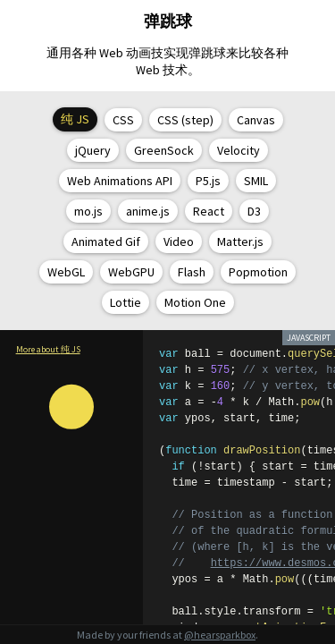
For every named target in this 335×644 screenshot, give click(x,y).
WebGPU (131, 272)
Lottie (126, 302)
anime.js (148, 211)
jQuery (93, 150)
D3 (254, 211)
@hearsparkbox (220, 635)
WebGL (66, 272)
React (209, 211)
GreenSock (164, 150)
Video (179, 241)
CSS (123, 120)
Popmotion (258, 272)
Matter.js (240, 241)
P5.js (208, 181)
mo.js (88, 211)
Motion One (195, 302)
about (59, 349)
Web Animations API (120, 181)
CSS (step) (185, 120)
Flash (192, 272)
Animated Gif (106, 241)
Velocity (239, 150)
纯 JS (75, 119)
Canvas (256, 120)
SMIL (256, 181)
